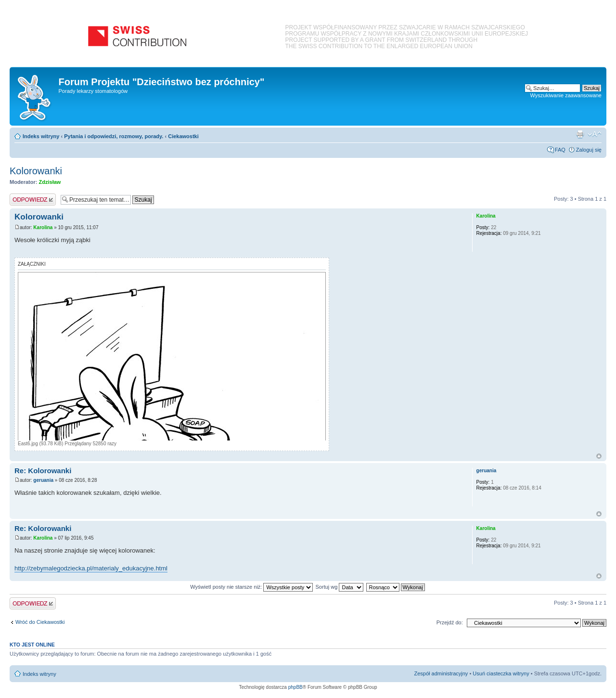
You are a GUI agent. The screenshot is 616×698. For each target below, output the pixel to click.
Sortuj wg (340, 587)
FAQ (560, 150)
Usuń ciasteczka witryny (501, 673)
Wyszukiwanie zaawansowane (566, 95)
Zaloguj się (589, 150)
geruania (43, 480)
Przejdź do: (450, 622)
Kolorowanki (36, 171)
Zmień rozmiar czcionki (595, 134)
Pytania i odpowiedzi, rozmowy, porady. (114, 136)
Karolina (43, 227)
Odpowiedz (33, 200)
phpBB (295, 687)
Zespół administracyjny (441, 673)
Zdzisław (50, 182)
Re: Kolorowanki (43, 471)
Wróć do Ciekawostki (40, 622)
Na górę (599, 456)
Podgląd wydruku (580, 134)
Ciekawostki (183, 136)
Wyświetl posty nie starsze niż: (251, 587)
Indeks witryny (41, 136)
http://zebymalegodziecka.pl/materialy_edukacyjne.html (91, 568)
